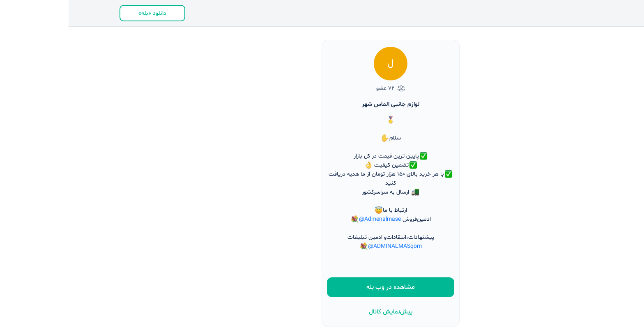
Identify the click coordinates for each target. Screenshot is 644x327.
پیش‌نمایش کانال (322, 312)
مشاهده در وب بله (322, 287)
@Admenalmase (311, 219)
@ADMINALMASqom (326, 246)
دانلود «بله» (84, 13)
